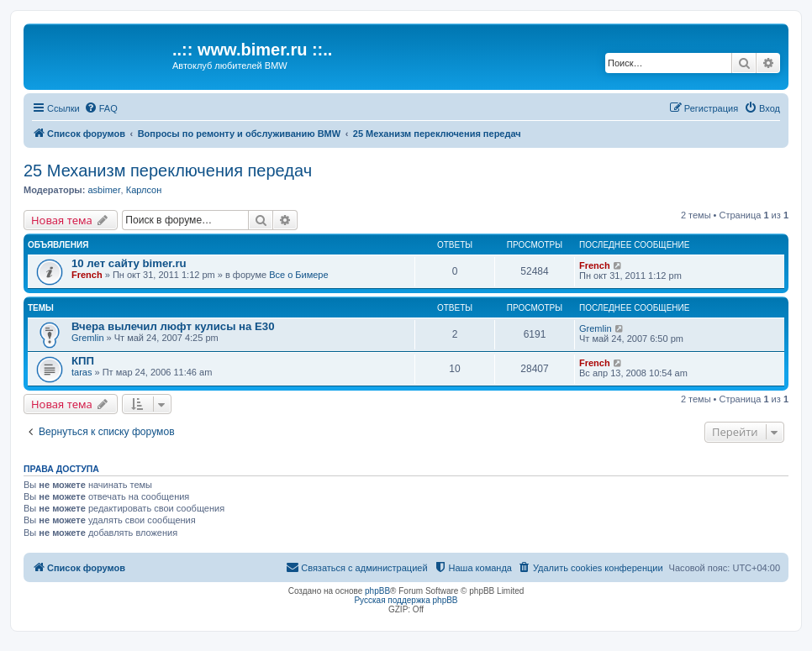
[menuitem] (101, 108)
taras (82, 372)
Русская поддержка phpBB (406, 600)
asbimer (104, 190)
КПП (83, 361)
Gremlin (88, 338)
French (87, 275)
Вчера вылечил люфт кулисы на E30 (173, 326)
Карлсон (144, 190)
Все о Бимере (298, 275)
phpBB (377, 591)
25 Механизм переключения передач (168, 171)
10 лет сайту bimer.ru (129, 263)
